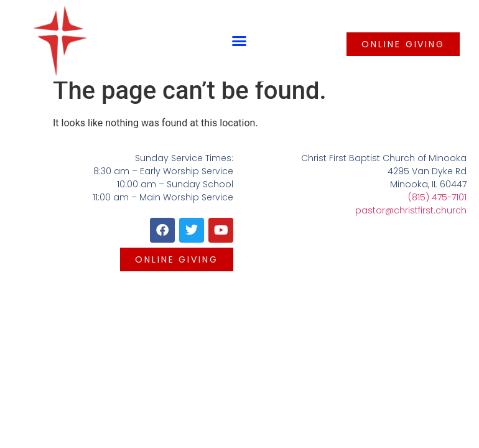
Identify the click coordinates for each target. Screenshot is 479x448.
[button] (240, 41)
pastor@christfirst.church (411, 210)
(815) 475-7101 (437, 197)
